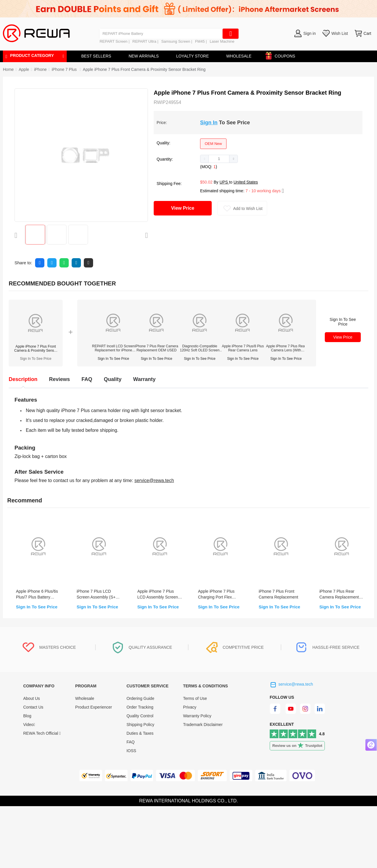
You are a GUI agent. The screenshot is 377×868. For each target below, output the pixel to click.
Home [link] (8, 69)
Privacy (190, 707)
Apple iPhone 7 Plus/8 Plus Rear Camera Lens (243, 348)
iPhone (40, 69)
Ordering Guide (140, 698)
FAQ (130, 742)
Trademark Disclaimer (203, 725)
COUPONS (282, 55)
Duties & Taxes (140, 733)
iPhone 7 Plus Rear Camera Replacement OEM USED (156, 348)
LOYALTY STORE (192, 56)
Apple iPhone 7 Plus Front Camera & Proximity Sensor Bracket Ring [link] (144, 69)
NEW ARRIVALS (144, 56)
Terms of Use (195, 698)
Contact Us (33, 707)
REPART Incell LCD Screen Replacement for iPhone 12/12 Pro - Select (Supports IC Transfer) (113, 348)
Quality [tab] (113, 379)
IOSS (131, 751)
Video (29, 725)
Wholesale (85, 698)
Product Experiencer (94, 707)
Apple (24, 69)
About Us (32, 698)
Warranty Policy (197, 716)
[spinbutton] (219, 159)
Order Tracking (140, 707)
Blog (27, 716)
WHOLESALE (239, 56)
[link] (24, 69)
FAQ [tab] (87, 379)
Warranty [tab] (144, 379)
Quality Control (140, 716)
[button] (205, 159)
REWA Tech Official (42, 733)
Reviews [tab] (59, 379)
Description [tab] (23, 379)
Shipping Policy (140, 725)
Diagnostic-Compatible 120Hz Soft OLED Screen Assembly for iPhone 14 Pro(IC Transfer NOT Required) (200, 348)
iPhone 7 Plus (65, 69)
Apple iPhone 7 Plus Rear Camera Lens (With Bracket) (286, 348)
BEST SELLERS (96, 56)
